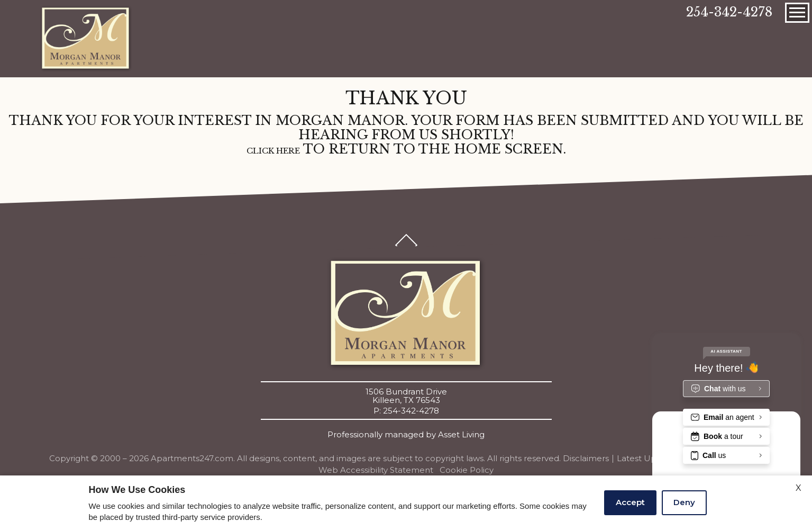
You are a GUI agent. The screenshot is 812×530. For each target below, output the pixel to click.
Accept (630, 502)
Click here (273, 151)
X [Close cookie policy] (799, 488)
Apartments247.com (192, 459)
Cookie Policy (467, 470)
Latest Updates (648, 458)
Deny (684, 502)
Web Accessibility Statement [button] (376, 470)
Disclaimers (586, 459)
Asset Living (461, 435)
